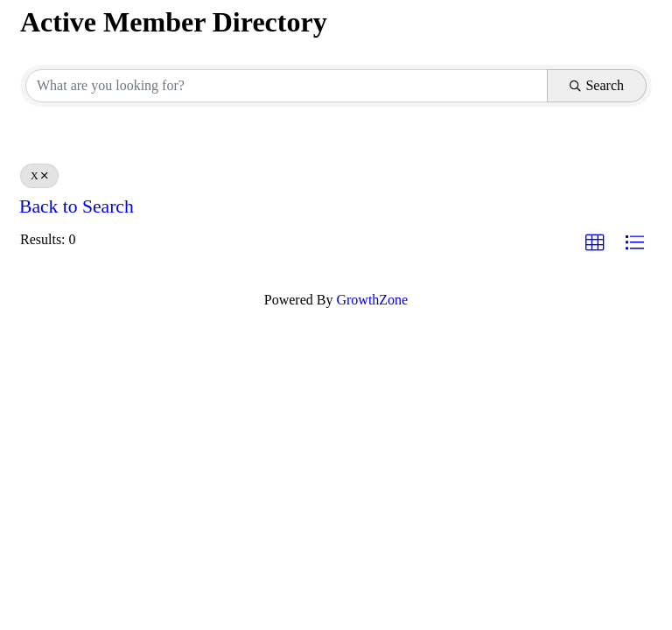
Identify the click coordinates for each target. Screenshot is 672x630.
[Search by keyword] (287, 86)
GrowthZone (372, 300)
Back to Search (77, 206)
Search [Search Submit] (597, 85)
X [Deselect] (39, 176)
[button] (595, 243)
